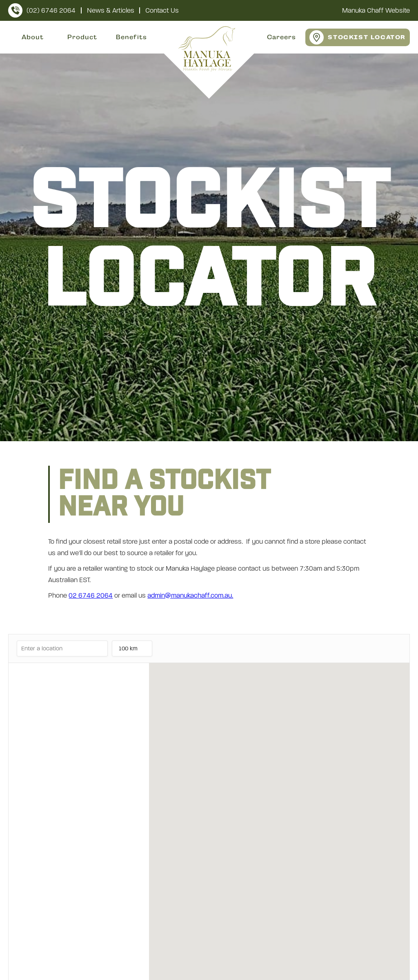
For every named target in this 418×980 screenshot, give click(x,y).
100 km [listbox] (130, 651)
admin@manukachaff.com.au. (190, 595)
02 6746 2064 (91, 595)
